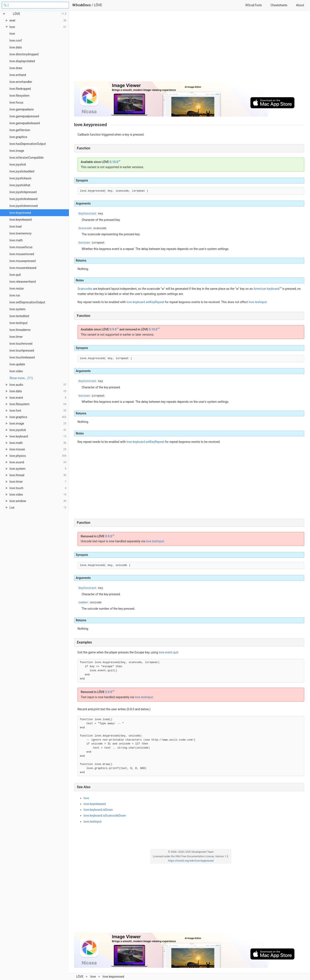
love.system (17, 309)
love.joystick (18, 164)
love (12, 34)
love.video (16, 371)
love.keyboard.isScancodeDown (105, 816)
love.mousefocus (21, 247)
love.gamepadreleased (25, 123)
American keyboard (267, 289)
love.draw (16, 68)
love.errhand (18, 75)
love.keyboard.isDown (98, 810)
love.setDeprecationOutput (27, 302)
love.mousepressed (22, 261)
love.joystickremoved (24, 206)
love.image (17, 151)
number (83, 603)
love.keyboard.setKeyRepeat (145, 302)
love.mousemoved (22, 254)
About (300, 5)
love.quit (15, 275)
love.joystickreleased (23, 199)
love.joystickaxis (20, 178)
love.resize (17, 288)
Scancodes (85, 289)
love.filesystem (19, 96)
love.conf (16, 40)
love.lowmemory (20, 233)
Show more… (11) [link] (21, 378)
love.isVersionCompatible (26, 158)
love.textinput (19, 323)
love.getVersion (20, 130)
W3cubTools (253, 5)
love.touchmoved (21, 344)
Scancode (85, 228)
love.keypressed (20, 213)
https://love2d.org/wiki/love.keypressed (191, 861)
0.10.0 (114, 162)
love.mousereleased (23, 268)
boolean (84, 243)
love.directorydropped (24, 54)
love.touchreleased (22, 357)
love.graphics (18, 137)
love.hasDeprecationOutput (28, 144)
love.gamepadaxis (22, 109)
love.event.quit (169, 652)
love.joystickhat (20, 185)
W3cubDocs (82, 5)
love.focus (16, 102)
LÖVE (98, 5)
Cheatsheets (279, 5)
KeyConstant (88, 214)
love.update (17, 364)
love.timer (16, 337)
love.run (15, 295)
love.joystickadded (22, 171)
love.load (15, 226)
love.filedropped (20, 89)
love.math (16, 240)
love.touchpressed (22, 350)
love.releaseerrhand (23, 282)
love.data (16, 47)
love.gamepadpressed (24, 116)
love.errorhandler (21, 82)
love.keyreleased (21, 220)
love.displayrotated (22, 61)
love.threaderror (20, 330)
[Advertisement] (189, 48)
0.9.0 (113, 329)
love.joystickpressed (23, 192)
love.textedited (19, 316)
